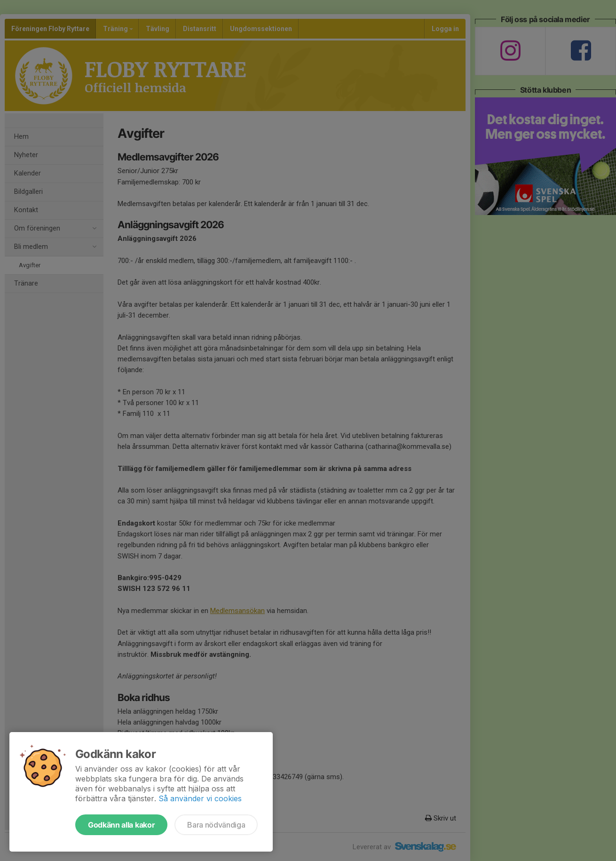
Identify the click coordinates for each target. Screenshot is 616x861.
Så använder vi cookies (200, 798)
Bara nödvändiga (216, 825)
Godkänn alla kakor (121, 825)
